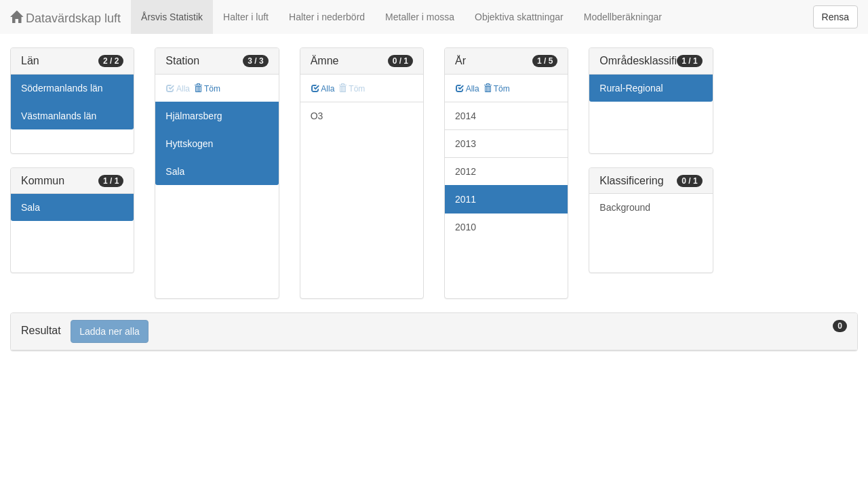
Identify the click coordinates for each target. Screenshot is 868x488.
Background (625, 207)
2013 (466, 144)
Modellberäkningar (623, 17)
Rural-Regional (631, 88)
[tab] (434, 332)
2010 (466, 227)
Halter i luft (246, 17)
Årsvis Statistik (172, 17)
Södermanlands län (62, 88)
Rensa (835, 17)
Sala (31, 207)
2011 (466, 199)
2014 (466, 116)
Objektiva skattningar (519, 17)
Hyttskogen (189, 144)
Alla (323, 89)
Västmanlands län (59, 116)
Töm (207, 89)
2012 (466, 171)
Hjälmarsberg (194, 116)
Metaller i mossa (420, 17)
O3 (317, 116)
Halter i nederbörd (327, 17)
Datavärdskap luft (65, 18)
